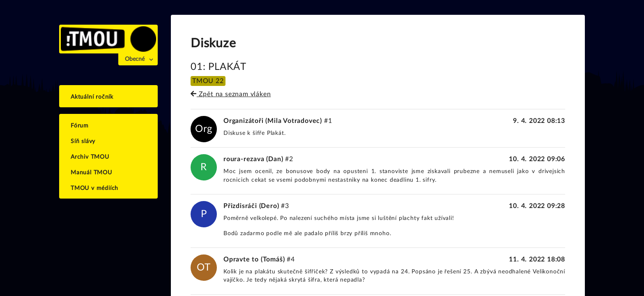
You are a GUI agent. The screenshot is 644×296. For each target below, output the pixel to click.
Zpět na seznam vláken (231, 94)
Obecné (135, 59)
